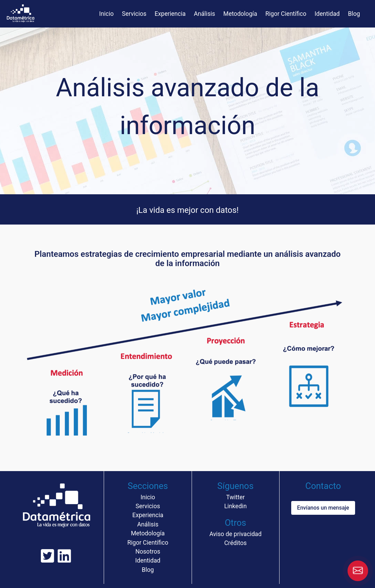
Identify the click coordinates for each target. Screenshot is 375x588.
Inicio (106, 14)
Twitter (235, 497)
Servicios (134, 14)
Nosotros (148, 552)
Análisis (205, 14)
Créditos (235, 543)
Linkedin (235, 506)
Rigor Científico (286, 14)
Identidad (327, 14)
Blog (354, 14)
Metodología (240, 14)
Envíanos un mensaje (323, 508)
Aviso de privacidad (236, 534)
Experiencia (170, 14)
